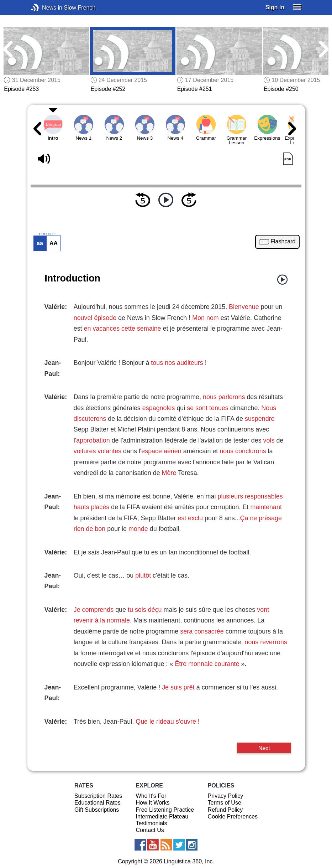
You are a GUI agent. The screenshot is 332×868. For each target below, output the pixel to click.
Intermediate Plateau (162, 817)
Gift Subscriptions (97, 810)
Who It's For (151, 796)
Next (264, 748)
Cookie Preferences (233, 817)
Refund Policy (225, 810)
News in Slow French (46, 8)
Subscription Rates (98, 796)
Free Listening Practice (165, 810)
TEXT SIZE (47, 234)
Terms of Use (225, 803)
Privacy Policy (226, 796)
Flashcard (283, 242)
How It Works (153, 803)
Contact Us (150, 830)
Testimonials (152, 823)
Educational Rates (98, 803)
